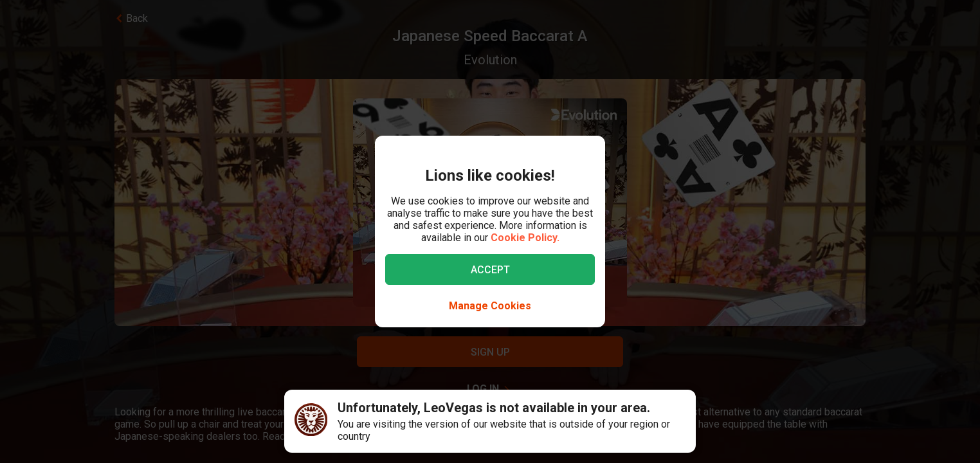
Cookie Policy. (525, 238)
